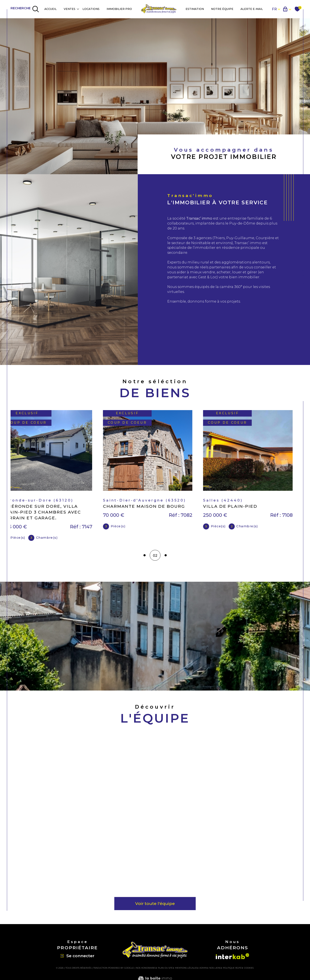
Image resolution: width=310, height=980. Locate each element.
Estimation (195, 9)
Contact (303, 280)
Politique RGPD (232, 970)
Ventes (70, 9)
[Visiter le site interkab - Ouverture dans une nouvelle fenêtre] (232, 958)
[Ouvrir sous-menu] (78, 9)
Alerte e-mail (252, 9)
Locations (91, 9)
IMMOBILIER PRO (119, 9)
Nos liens (215, 970)
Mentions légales (186, 970)
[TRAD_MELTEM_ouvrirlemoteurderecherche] (25, 9)
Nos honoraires (146, 970)
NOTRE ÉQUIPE (222, 9)
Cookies (249, 970)
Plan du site (165, 970)
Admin (203, 970)
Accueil (50, 9)
